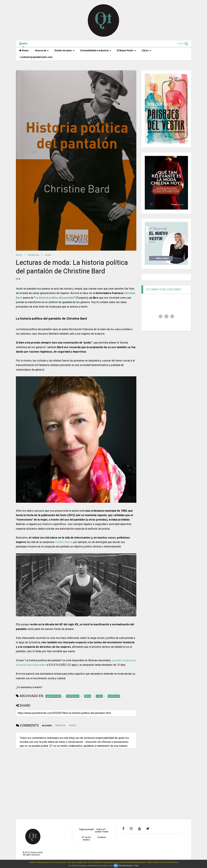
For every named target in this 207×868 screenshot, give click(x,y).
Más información (125, 866)
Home (24, 50)
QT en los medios (86, 838)
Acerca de (42, 50)
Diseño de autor (64, 50)
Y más (136, 866)
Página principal (86, 829)
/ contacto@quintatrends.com (36, 57)
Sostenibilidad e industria (96, 50)
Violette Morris (63, 542)
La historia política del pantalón (55, 298)
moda (48, 255)
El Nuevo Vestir (126, 50)
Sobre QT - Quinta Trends (102, 831)
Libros (146, 50)
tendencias (33, 255)
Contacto (102, 837)
